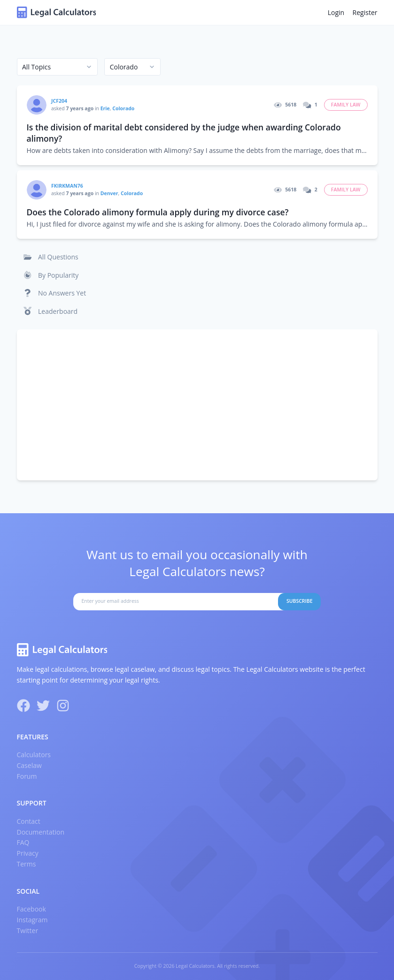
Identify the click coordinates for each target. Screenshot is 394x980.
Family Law (346, 105)
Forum (27, 776)
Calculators (34, 755)
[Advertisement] (197, 405)
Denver (109, 193)
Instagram (32, 920)
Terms (27, 864)
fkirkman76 (67, 186)
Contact (29, 821)
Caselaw (29, 765)
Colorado (123, 108)
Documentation (41, 832)
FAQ (23, 842)
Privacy (28, 853)
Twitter (28, 931)
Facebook (31, 909)
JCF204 (59, 101)
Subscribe (300, 601)
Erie (105, 108)
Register (365, 12)
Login (336, 12)
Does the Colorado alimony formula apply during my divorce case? (158, 212)
